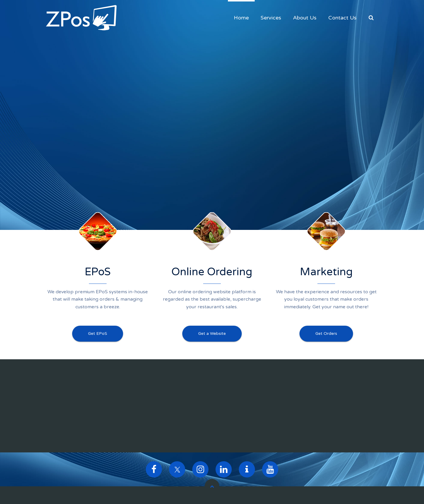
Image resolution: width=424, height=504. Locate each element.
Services (271, 18)
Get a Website (212, 333)
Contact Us (342, 18)
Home (241, 18)
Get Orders (326, 333)
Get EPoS (98, 333)
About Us (305, 18)
